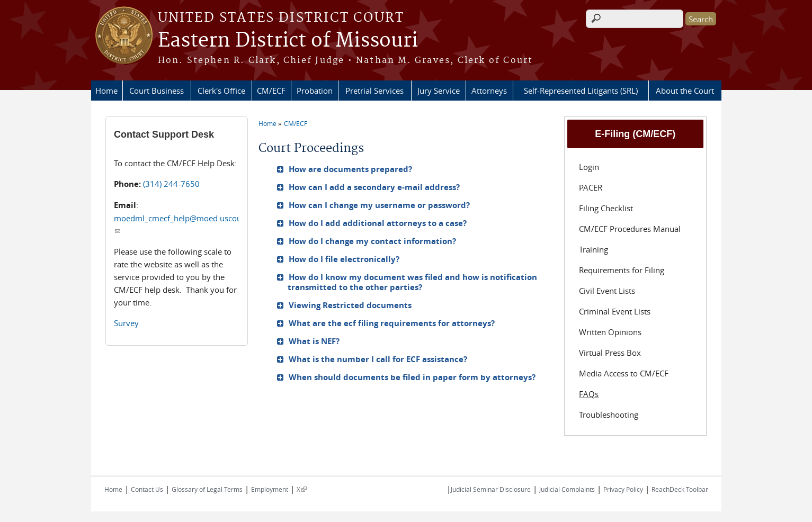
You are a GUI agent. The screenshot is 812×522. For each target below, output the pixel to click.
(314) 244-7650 (171, 184)
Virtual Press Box (610, 353)
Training (594, 249)
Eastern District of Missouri (288, 41)
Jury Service (439, 91)
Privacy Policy (623, 489)
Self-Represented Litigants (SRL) (581, 91)
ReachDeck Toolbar (680, 489)
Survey (126, 323)
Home (106, 91)
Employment (270, 489)
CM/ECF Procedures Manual (630, 229)
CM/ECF (271, 91)
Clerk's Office (221, 91)
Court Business (157, 91)
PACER (591, 187)
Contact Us (147, 489)
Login (589, 167)
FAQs (589, 394)
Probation (315, 91)
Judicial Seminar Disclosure (491, 489)
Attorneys (489, 91)
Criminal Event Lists (615, 311)
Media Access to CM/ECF (624, 373)
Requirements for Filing (622, 270)
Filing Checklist (606, 208)
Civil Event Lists (607, 291)
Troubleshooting (609, 415)
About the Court (685, 91)
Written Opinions (610, 332)
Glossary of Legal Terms (207, 489)
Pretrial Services (374, 91)
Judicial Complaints (567, 489)
